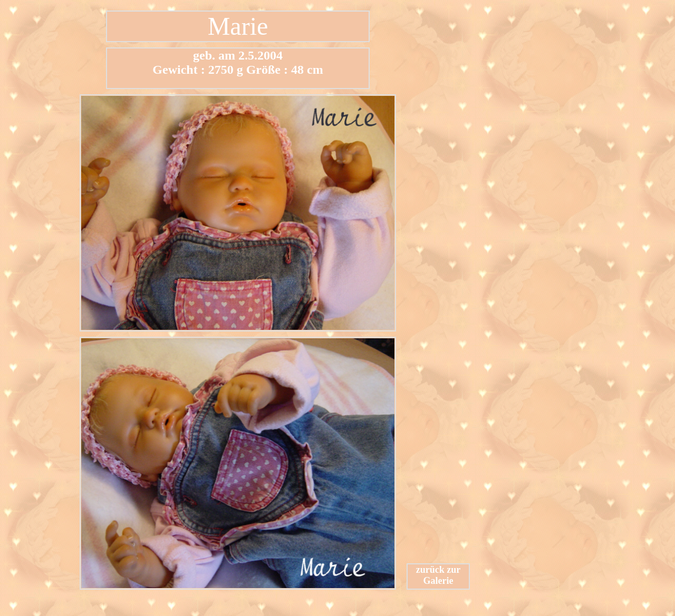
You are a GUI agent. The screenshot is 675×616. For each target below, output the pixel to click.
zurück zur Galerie (438, 575)
